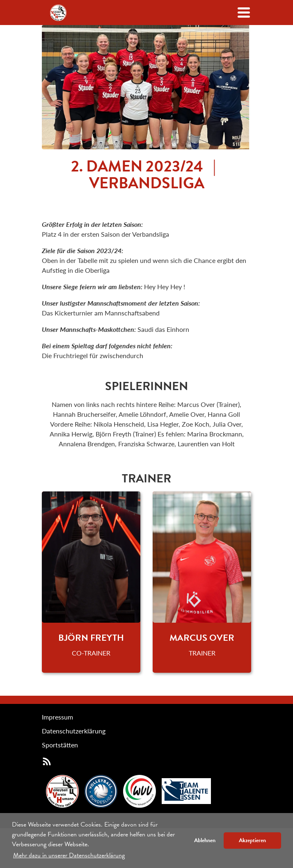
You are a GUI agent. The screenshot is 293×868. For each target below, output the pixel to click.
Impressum (57, 717)
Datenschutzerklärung (74, 731)
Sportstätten (60, 745)
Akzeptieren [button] (252, 840)
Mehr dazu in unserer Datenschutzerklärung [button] (69, 855)
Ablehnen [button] (205, 840)
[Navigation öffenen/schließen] (244, 13)
